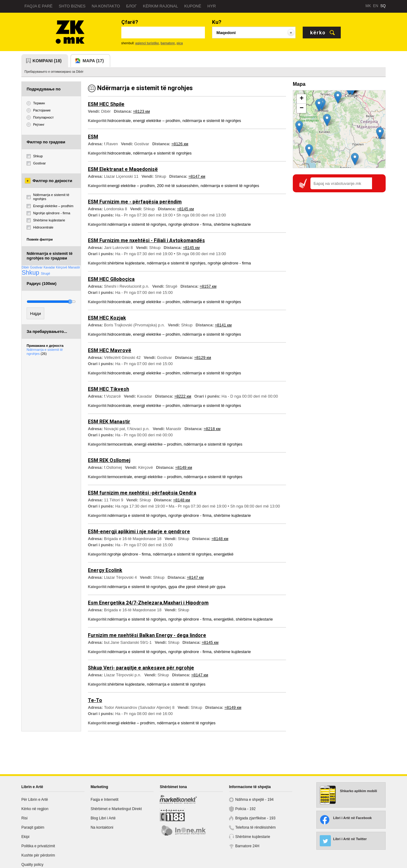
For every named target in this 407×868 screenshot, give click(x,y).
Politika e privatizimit (38, 846)
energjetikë (224, 554)
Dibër (26, 267)
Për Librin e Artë (35, 800)
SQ (383, 6)
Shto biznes (72, 6)
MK (368, 6)
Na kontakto (106, 6)
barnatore (168, 43)
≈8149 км (184, 467)
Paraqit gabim (33, 827)
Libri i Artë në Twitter (350, 839)
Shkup (31, 273)
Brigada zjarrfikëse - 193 (255, 818)
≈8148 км (182, 500)
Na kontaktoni (102, 827)
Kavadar (50, 267)
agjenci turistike (147, 43)
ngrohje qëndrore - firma (190, 224)
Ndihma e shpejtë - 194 (254, 800)
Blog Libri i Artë (103, 818)
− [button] (302, 108)
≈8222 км (183, 396)
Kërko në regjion (35, 809)
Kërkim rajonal (160, 6)
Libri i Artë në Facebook (352, 818)
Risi (24, 818)
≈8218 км (212, 429)
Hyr (212, 6)
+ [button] (302, 99)
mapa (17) (93, 61)
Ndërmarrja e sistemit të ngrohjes (45, 352)
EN (376, 6)
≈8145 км (185, 209)
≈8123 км (141, 111)
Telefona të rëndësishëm (255, 827)
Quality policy (32, 865)
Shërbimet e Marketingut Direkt (116, 809)
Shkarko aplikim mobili (358, 791)
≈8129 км (203, 358)
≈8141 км (223, 325)
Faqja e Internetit (105, 800)
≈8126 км (180, 144)
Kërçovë (62, 267)
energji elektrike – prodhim (157, 121)
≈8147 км (197, 176)
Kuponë (193, 6)
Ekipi (25, 837)
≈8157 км (208, 286)
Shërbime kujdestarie (253, 837)
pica (180, 43)
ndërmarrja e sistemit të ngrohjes (212, 121)
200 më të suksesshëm (178, 186)
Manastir (74, 267)
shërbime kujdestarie (232, 224)
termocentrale (120, 444)
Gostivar (37, 267)
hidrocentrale (119, 121)
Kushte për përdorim (38, 855)
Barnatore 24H (247, 846)
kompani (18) (47, 61)
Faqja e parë (39, 6)
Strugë (45, 274)
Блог (132, 6)
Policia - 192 (245, 809)
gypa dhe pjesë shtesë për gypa (197, 587)
